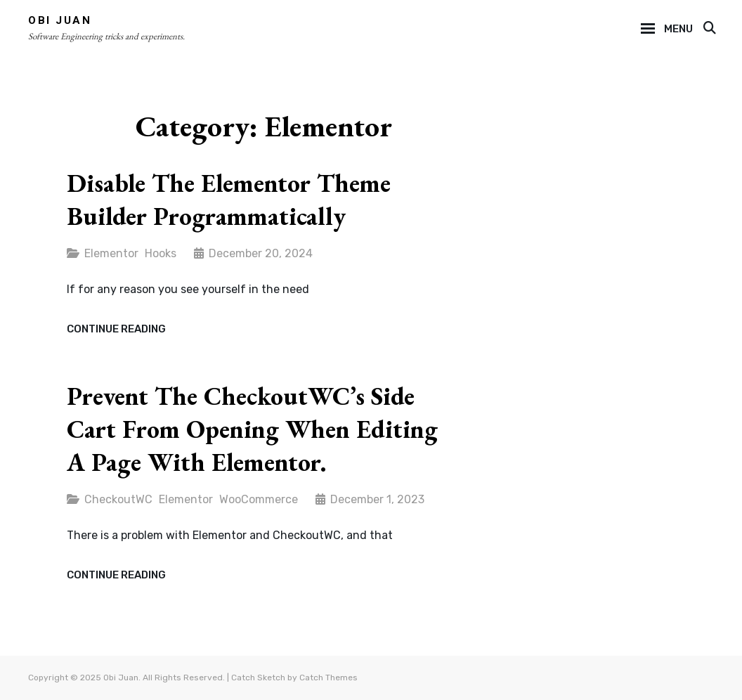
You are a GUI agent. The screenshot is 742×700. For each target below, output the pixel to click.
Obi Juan (60, 20)
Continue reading (116, 330)
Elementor (111, 253)
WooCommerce (259, 499)
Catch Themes (328, 678)
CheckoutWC (118, 499)
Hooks (161, 253)
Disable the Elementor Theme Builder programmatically (229, 200)
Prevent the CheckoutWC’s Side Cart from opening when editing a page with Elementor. (252, 429)
